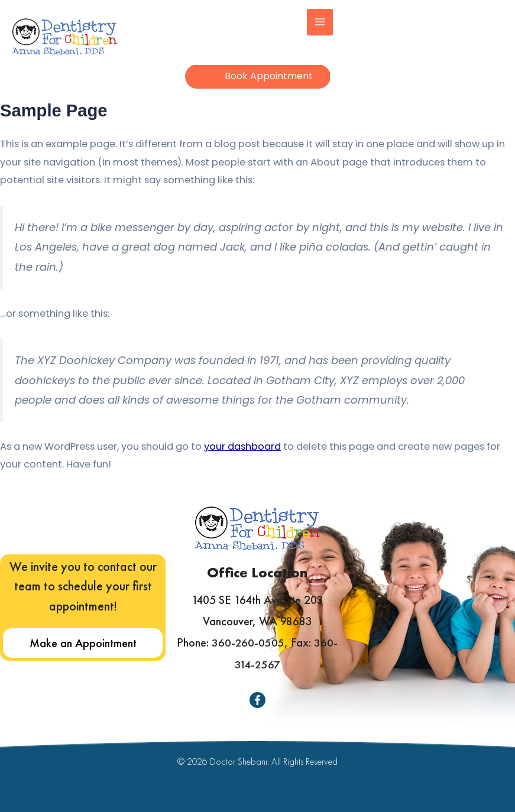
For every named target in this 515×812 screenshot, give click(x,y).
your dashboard (242, 454)
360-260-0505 (248, 644)
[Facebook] (257, 700)
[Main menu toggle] (326, 22)
